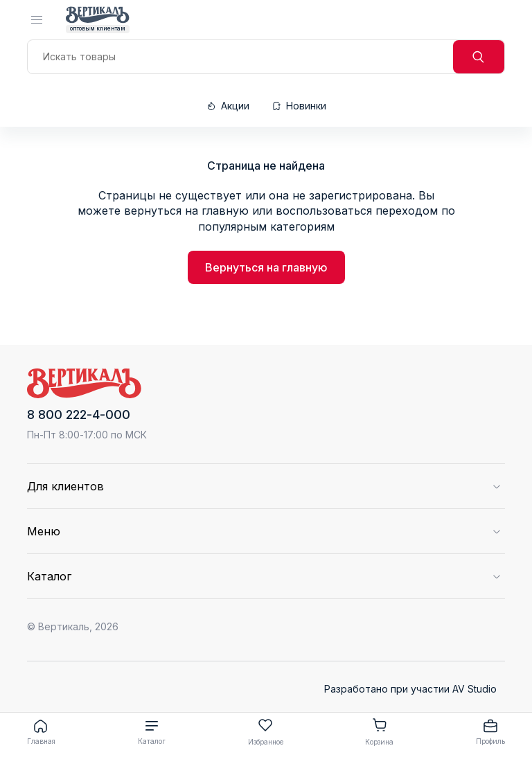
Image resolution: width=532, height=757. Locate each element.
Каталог (152, 731)
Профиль (490, 731)
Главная (41, 731)
